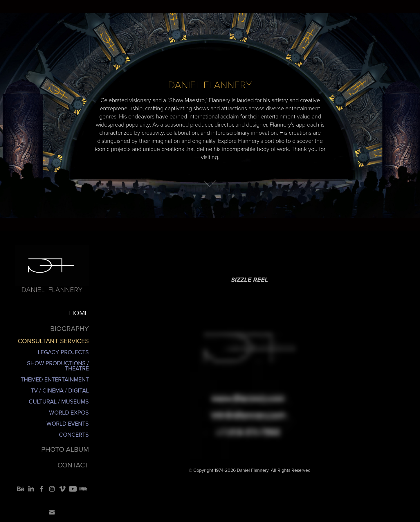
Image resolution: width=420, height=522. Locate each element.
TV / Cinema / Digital (60, 390)
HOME (79, 313)
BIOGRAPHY (70, 328)
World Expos (69, 412)
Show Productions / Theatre (58, 366)
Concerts (74, 434)
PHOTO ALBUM (65, 449)
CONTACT (73, 465)
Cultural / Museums (59, 401)
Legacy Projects (63, 352)
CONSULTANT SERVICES (53, 341)
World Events (68, 423)
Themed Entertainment (55, 379)
